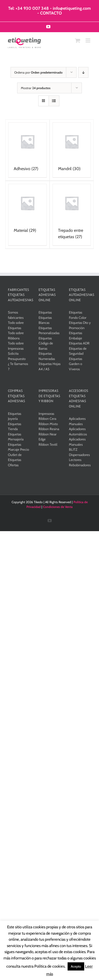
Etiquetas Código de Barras (46, 343)
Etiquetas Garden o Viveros (76, 364)
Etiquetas (45, 312)
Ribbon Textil (48, 444)
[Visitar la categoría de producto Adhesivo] (27, 150)
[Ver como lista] (54, 101)
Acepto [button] (76, 966)
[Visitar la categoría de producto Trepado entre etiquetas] (72, 215)
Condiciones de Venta (58, 507)
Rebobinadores (80, 465)
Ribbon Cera (47, 419)
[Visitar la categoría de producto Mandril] (72, 150)
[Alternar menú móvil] (88, 40)
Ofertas (13, 465)
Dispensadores (79, 455)
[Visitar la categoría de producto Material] (27, 212)
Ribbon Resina (49, 429)
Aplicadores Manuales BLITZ (77, 444)
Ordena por (38, 72)
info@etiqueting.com (72, 8)
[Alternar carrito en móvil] (78, 40)
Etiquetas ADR (79, 343)
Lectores (75, 460)
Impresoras (46, 414)
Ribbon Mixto (48, 424)
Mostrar (36, 88)
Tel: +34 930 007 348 (29, 8)
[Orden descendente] (83, 72)
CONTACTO (51, 13)
